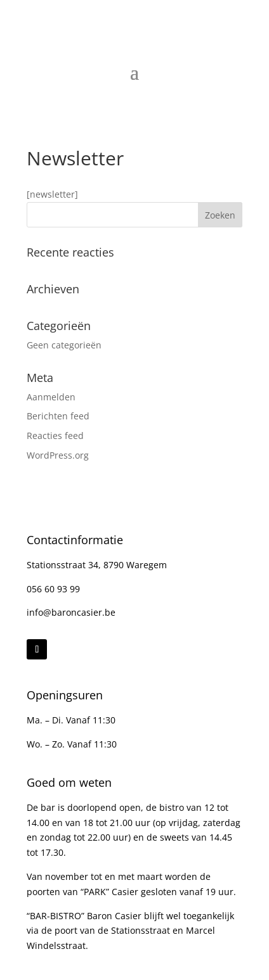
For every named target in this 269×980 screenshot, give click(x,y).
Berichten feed (58, 416)
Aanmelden (51, 397)
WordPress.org (58, 455)
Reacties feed (55, 436)
